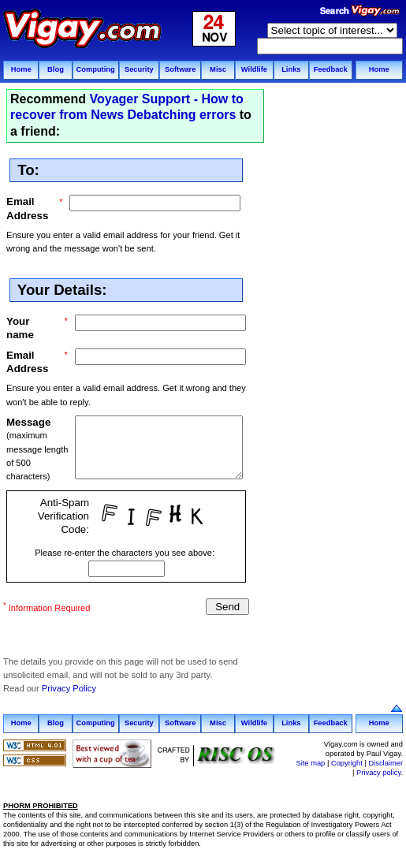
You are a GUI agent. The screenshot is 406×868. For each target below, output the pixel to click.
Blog (56, 69)
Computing (95, 69)
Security (139, 69)
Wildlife (254, 69)
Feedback (331, 69)
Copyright (347, 762)
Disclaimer (386, 762)
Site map (310, 762)
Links (291, 69)
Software (180, 69)
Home (21, 69)
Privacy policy (378, 773)
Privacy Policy (69, 688)
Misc (218, 69)
